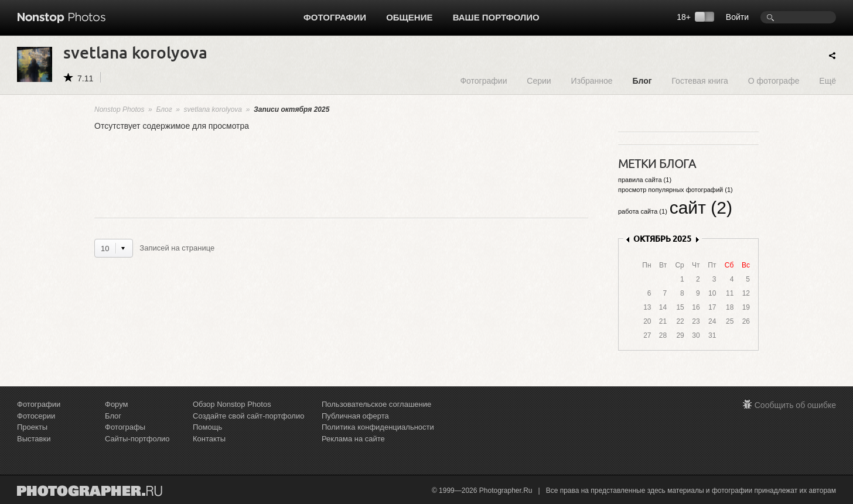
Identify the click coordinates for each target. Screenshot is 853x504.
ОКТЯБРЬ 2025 (662, 239)
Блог (642, 80)
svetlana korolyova (213, 109)
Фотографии (335, 17)
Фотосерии (36, 416)
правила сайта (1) (645, 180)
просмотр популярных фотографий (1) (675, 190)
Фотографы (125, 427)
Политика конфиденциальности (378, 427)
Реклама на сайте (353, 439)
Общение (409, 17)
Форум (117, 404)
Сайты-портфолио (137, 439)
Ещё (828, 80)
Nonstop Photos (119, 109)
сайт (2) (701, 208)
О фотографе (774, 80)
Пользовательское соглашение (376, 404)
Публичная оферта (355, 416)
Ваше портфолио (496, 17)
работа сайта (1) (643, 211)
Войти (737, 17)
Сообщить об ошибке (795, 405)
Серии (539, 80)
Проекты (32, 427)
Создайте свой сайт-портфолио (248, 416)
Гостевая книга (700, 80)
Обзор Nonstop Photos (232, 404)
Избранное (592, 80)
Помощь (207, 427)
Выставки (34, 439)
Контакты (209, 439)
